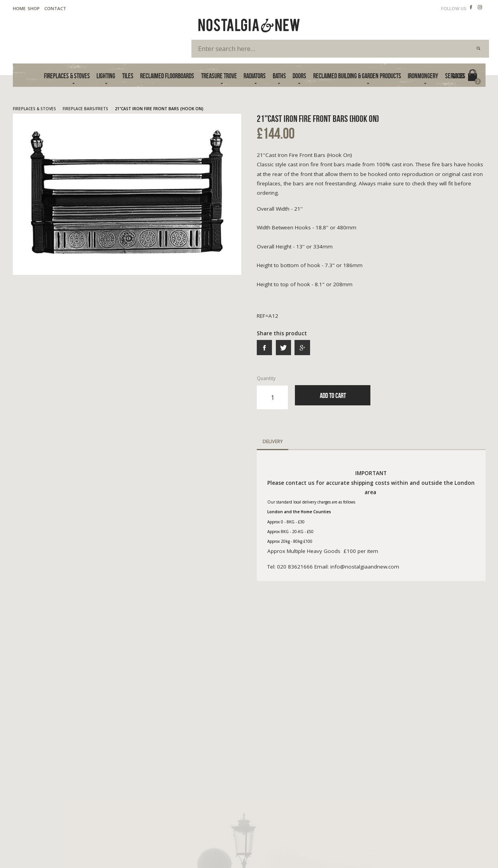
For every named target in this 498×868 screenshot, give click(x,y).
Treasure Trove (219, 76)
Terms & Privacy (31, 844)
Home (19, 8)
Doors (299, 76)
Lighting (106, 76)
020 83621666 (370, 779)
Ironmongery (423, 76)
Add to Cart (333, 395)
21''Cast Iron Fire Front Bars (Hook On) (159, 109)
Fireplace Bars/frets (85, 109)
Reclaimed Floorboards (167, 76)
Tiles (128, 76)
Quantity (272, 392)
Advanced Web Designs (460, 852)
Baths (279, 76)
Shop (34, 8)
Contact (55, 8)
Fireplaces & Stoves (67, 76)
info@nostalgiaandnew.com (389, 787)
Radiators (255, 76)
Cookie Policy (73, 844)
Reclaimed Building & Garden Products (357, 76)
